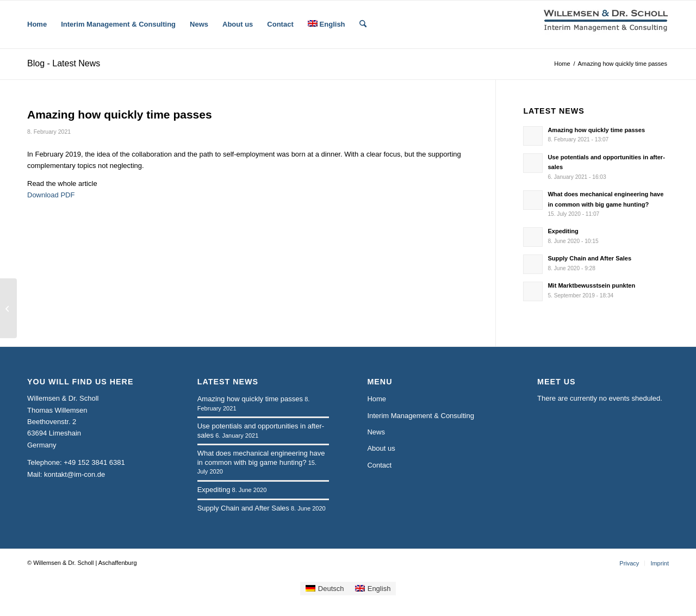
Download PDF (51, 195)
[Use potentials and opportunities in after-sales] (8, 308)
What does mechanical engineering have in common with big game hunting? (261, 458)
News (376, 432)
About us (381, 448)
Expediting (563, 231)
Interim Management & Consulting (421, 416)
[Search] (363, 24)
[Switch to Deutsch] (325, 589)
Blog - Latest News (64, 63)
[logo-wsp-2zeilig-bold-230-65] (606, 24)
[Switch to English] (373, 589)
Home (377, 399)
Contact (379, 465)
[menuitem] (37, 24)
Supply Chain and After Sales (589, 258)
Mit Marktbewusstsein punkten (591, 285)
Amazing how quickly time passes (596, 130)
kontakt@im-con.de (74, 474)
